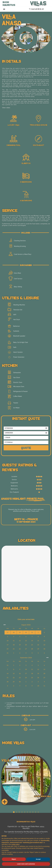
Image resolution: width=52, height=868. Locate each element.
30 (44, 649)
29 (38, 649)
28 (32, 649)
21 (32, 645)
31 (8, 653)
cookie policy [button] (15, 844)
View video (6, 108)
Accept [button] (38, 859)
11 (14, 641)
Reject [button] (14, 859)
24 (8, 649)
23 (44, 645)
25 (14, 649)
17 (8, 645)
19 (20, 645)
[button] (4, 9)
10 (8, 641)
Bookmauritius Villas (26, 822)
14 (32, 641)
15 (38, 641)
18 (14, 645)
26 (20, 649)
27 (26, 649)
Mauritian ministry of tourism (37, 832)
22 (38, 645)
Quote (26, 448)
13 (26, 641)
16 (44, 641)
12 (20, 641)
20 (26, 645)
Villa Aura (10, 760)
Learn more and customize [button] (26, 864)
